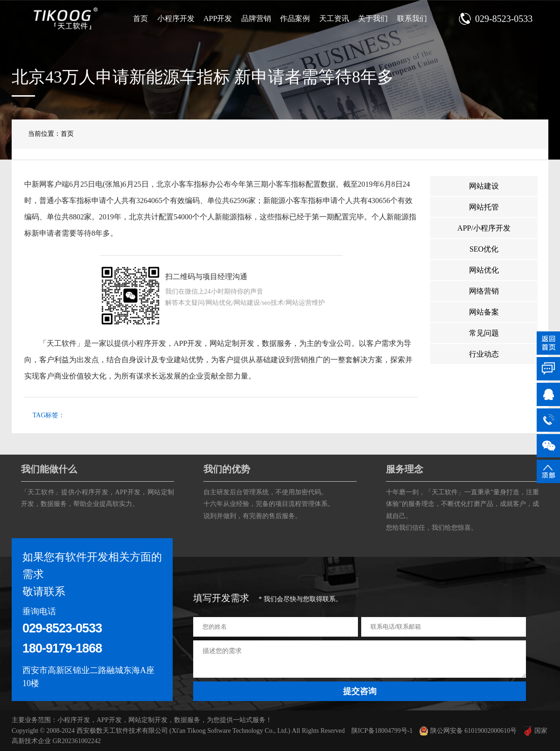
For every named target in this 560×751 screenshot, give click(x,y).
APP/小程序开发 (484, 228)
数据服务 (277, 343)
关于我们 (373, 18)
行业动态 (484, 354)
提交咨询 (360, 691)
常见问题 (484, 333)
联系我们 (412, 18)
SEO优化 (484, 249)
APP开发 (218, 18)
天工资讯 (334, 18)
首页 (140, 18)
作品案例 (295, 18)
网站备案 (484, 312)
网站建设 (484, 186)
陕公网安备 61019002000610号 (468, 731)
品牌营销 (256, 18)
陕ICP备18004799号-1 (382, 731)
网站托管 (484, 207)
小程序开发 (176, 18)
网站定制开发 (232, 343)
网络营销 (484, 291)
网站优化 (484, 270)
